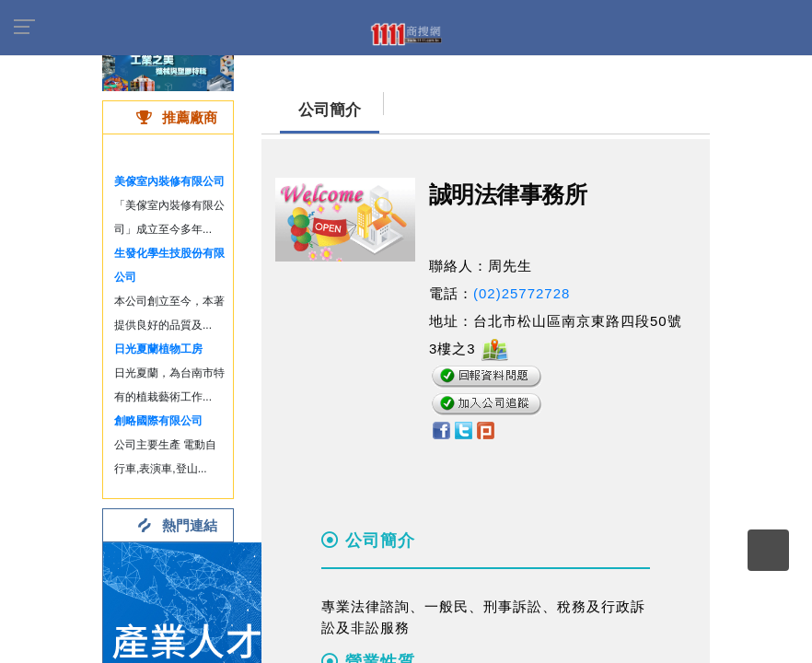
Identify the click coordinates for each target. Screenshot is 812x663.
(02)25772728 (522, 293)
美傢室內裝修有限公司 (169, 181)
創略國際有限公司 (158, 421)
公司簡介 (330, 110)
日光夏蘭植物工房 (158, 349)
